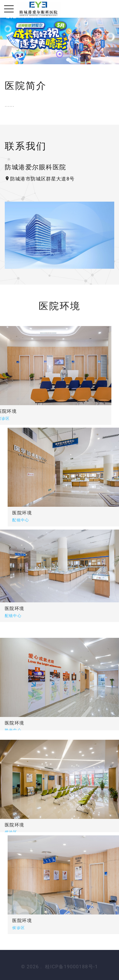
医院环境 (38, 513)
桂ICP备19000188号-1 (71, 967)
